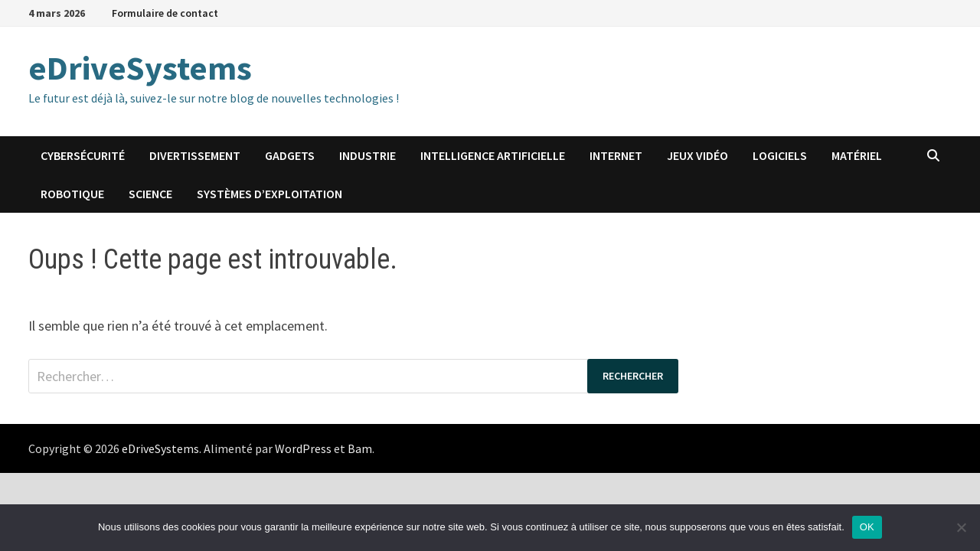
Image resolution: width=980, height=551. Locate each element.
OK (867, 527)
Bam (360, 448)
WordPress (303, 448)
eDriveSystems (140, 68)
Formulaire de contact (165, 13)
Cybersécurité (83, 155)
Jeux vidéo (697, 155)
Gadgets (290, 155)
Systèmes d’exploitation (269, 194)
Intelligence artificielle (493, 155)
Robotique (72, 194)
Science (150, 194)
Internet (616, 155)
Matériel (857, 155)
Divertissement (195, 155)
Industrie (367, 155)
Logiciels (780, 155)
